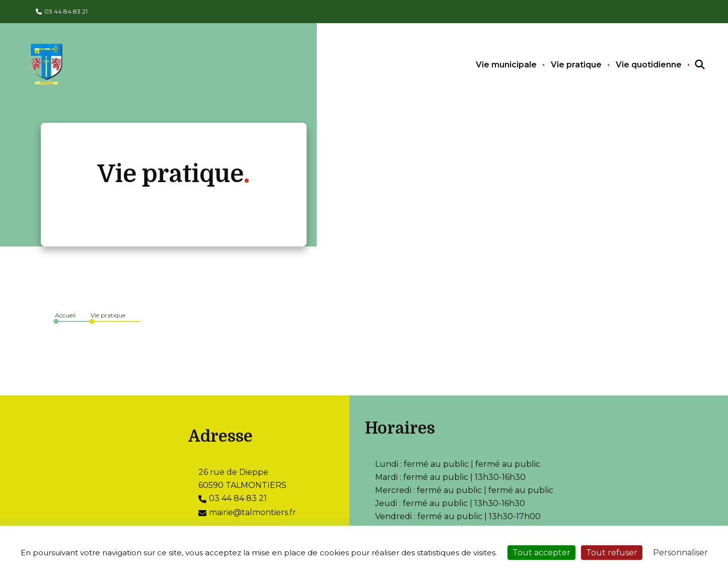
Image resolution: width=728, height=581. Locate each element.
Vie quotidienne (649, 65)
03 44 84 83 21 (66, 11)
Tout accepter (541, 553)
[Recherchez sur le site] (691, 65)
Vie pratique (576, 65)
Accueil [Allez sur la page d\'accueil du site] (65, 315)
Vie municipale (506, 65)
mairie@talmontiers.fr (252, 512)
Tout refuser (612, 553)
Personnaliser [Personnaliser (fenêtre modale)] (680, 553)
